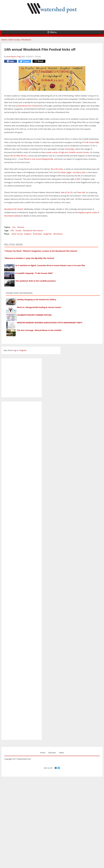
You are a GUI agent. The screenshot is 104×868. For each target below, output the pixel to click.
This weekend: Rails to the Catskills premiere (35, 281)
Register (23, 350)
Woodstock (26, 40)
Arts (14, 227)
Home (4, 40)
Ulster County (14, 40)
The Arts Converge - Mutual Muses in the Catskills (39, 330)
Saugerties (47, 234)
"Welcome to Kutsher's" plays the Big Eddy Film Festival (29, 258)
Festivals (21, 227)
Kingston (28, 234)
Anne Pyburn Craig (13, 56)
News (62, 753)
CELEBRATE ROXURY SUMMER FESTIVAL (34, 315)
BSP (79, 179)
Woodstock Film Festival (28, 106)
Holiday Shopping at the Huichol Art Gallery (37, 299)
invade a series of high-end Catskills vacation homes (67, 152)
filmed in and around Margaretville (39, 159)
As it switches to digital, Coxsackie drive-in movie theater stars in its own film (50, 265)
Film (12, 230)
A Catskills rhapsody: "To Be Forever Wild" (34, 273)
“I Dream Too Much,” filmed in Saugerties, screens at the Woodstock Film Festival (41, 251)
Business (52, 753)
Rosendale (37, 234)
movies (19, 230)
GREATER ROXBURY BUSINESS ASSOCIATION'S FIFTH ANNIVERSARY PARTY (50, 323)
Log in (16, 350)
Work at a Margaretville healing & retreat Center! (39, 307)
